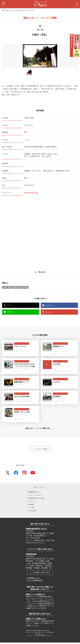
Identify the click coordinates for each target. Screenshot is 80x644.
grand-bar (56, 383)
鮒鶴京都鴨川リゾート (22, 383)
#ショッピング (57, 400)
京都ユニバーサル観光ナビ (35, 596)
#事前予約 (60, 350)
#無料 (15, 289)
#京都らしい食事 (58, 352)
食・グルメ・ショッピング (22, 345)
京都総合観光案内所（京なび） (37, 530)
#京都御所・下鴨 (58, 403)
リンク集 (31, 509)
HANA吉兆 (57, 366)
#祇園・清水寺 (66, 373)
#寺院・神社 (7, 289)
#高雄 (55, 355)
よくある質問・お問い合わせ (40, 574)
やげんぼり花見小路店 (22, 398)
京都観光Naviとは (34, 493)
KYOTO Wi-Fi (32, 512)
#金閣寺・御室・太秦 (21, 352)
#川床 (55, 350)
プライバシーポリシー (35, 497)
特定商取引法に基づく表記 (36, 500)
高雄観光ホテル (58, 348)
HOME (4, 12)
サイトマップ (32, 503)
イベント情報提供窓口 (35, 582)
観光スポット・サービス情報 (13, 12)
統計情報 (31, 506)
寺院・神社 (24, 12)
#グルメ (17, 350)
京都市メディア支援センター (36, 620)
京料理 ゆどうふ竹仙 (22, 413)
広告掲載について (33, 579)
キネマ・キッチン (20, 348)
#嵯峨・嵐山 (18, 420)
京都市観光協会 (31, 556)
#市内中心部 (24, 289)
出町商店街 (57, 398)
